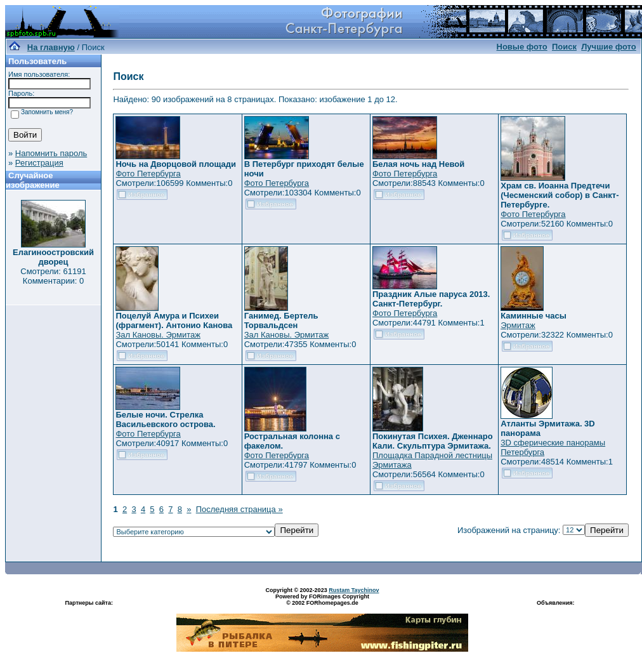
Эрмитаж (518, 325)
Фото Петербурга (148, 174)
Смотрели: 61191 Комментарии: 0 (53, 276)
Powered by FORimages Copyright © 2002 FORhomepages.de (322, 600)
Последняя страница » (239, 509)
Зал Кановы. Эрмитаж (158, 335)
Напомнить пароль (51, 153)
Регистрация (39, 163)
